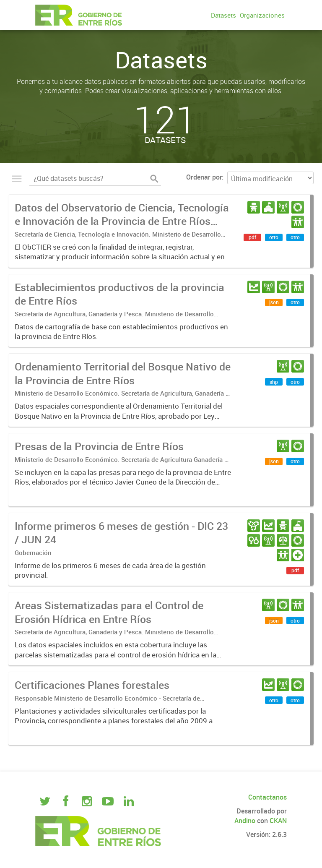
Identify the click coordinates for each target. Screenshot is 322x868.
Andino (245, 821)
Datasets (223, 15)
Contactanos (267, 797)
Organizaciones (262, 15)
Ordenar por (204, 177)
